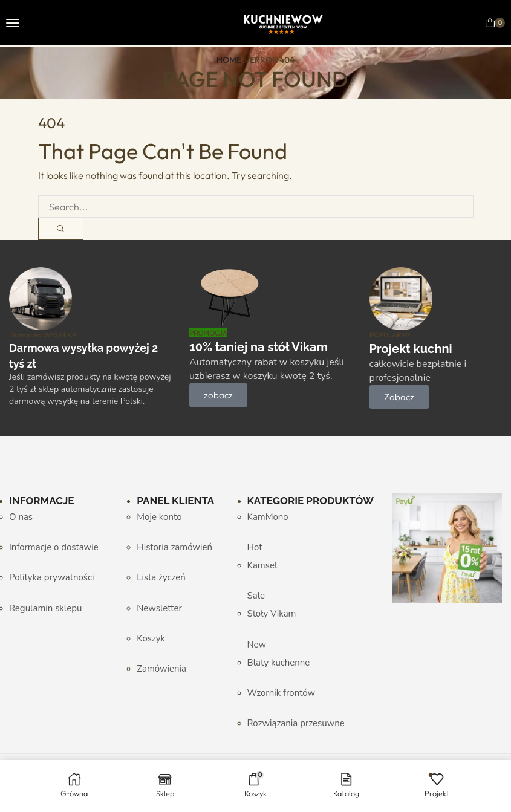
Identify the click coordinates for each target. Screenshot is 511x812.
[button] (13, 23)
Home (229, 60)
